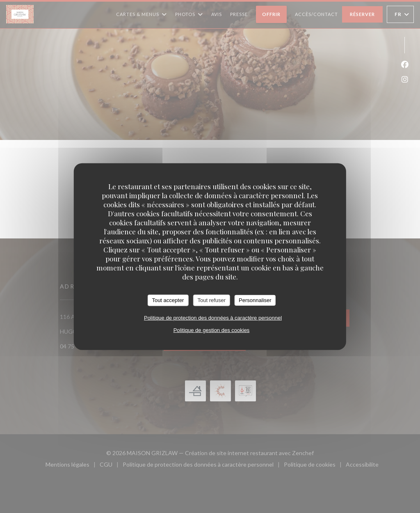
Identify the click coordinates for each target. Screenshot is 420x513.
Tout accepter (168, 300)
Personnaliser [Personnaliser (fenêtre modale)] (255, 300)
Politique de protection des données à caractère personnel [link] (213, 317)
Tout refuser (211, 300)
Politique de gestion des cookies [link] (212, 330)
